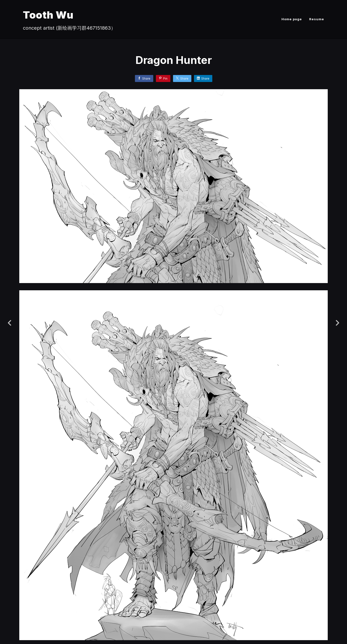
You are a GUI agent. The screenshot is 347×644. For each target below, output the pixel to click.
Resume (317, 19)
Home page (292, 19)
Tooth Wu (48, 15)
